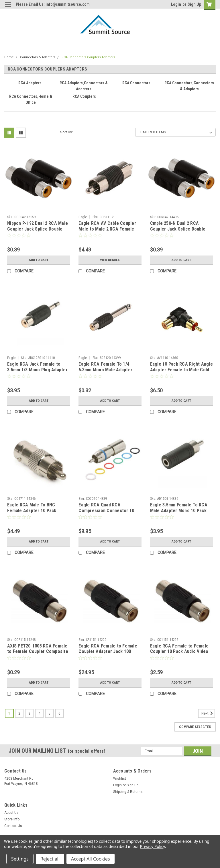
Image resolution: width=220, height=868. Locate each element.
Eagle (83, 217)
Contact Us (13, 826)
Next (208, 713)
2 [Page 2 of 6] (19, 713)
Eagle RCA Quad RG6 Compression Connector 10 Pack (106, 511)
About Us (11, 813)
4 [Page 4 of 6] (39, 713)
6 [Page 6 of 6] (59, 713)
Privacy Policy (153, 846)
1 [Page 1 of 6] (9, 713)
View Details (110, 260)
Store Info (12, 819)
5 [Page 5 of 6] (49, 713)
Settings (20, 859)
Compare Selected (195, 727)
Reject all (50, 859)
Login (176, 4)
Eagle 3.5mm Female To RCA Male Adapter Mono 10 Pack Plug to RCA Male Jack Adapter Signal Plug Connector (181, 513)
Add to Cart (39, 260)
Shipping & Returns (128, 792)
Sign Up (194, 4)
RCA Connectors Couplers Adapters (88, 57)
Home (9, 57)
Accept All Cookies (91, 859)
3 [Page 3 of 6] (29, 713)
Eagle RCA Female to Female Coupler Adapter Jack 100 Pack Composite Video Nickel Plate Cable (108, 654)
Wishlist (120, 779)
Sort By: (66, 132)
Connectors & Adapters (38, 57)
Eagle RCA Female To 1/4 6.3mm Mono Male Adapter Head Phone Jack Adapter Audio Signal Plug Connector (108, 372)
